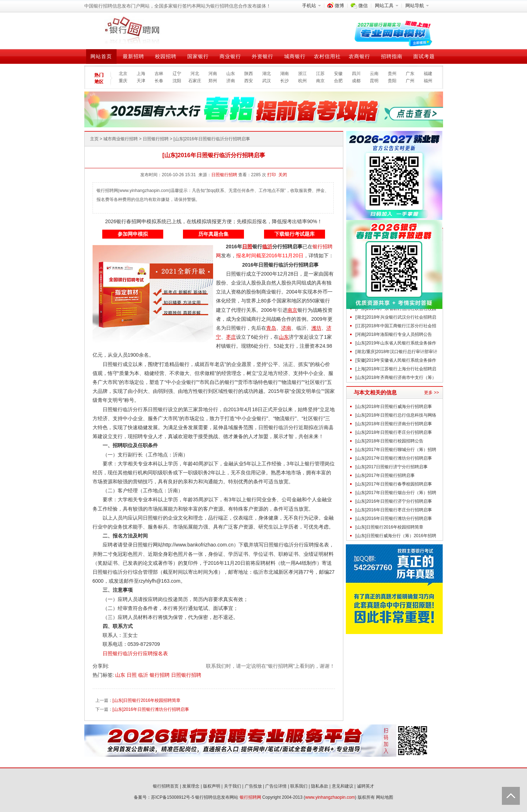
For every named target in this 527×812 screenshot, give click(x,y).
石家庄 (195, 81)
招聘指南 (392, 56)
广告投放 (253, 786)
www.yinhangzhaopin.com (330, 797)
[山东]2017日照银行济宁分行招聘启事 (392, 467)
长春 (159, 81)
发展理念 (191, 786)
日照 (132, 675)
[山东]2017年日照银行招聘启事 (385, 475)
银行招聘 (160, 675)
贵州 (392, 74)
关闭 (283, 175)
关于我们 (232, 786)
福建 (428, 74)
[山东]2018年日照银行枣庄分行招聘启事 (394, 432)
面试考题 (424, 56)
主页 (94, 139)
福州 (428, 81)
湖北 (267, 74)
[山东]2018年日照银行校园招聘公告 (389, 441)
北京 (123, 74)
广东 (410, 74)
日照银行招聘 (156, 139)
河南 (213, 74)
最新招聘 (133, 56)
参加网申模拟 (133, 234)
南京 (320, 81)
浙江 (302, 74)
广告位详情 (276, 786)
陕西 (249, 74)
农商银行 (359, 56)
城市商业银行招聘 (121, 139)
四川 (356, 74)
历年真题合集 (213, 234)
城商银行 (295, 56)
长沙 (284, 81)
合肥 (338, 81)
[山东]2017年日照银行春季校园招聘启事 (394, 484)
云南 (374, 74)
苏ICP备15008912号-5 (173, 797)
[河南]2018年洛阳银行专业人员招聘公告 (394, 334)
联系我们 (299, 786)
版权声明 (212, 786)
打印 (272, 175)
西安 (249, 81)
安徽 (338, 74)
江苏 (320, 74)
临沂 (144, 675)
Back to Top (511, 796)
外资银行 (263, 56)
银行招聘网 (250, 797)
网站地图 (385, 797)
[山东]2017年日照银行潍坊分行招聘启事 (394, 458)
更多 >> (431, 393)
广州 (410, 81)
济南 (231, 81)
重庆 (123, 81)
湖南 (284, 74)
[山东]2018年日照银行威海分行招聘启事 (394, 407)
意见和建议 (343, 786)
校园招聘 (166, 56)
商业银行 (230, 56)
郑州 (213, 81)
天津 (141, 81)
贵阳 (392, 81)
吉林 (159, 74)
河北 (195, 74)
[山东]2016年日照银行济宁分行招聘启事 (394, 501)
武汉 (267, 81)
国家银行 (198, 56)
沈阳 (177, 81)
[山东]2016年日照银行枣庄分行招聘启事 (394, 510)
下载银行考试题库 (295, 234)
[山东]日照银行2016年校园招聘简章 (147, 700)
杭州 (302, 81)
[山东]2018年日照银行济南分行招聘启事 (394, 424)
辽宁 (177, 74)
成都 (356, 81)
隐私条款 (320, 786)
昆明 (374, 81)
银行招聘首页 (166, 786)
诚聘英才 (366, 786)
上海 (141, 74)
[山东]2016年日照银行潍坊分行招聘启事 (151, 709)
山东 (231, 74)
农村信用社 (327, 56)
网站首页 (101, 56)
